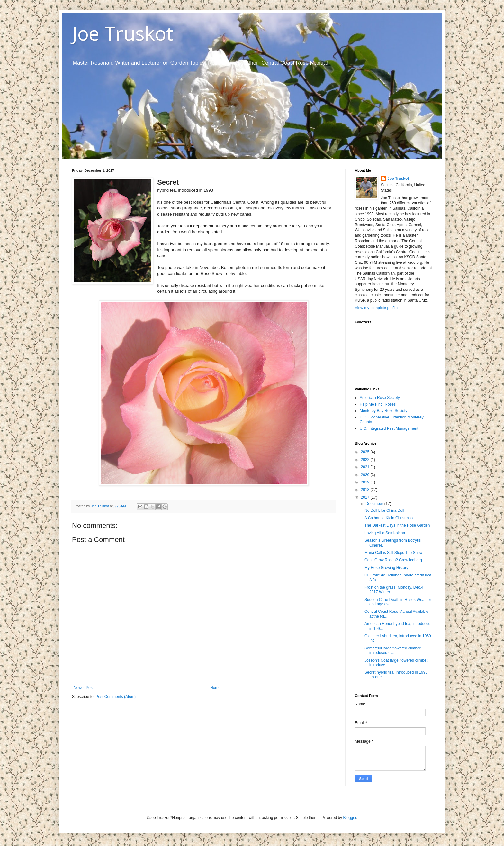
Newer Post (84, 688)
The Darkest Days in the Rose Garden (397, 525)
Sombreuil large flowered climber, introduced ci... (393, 650)
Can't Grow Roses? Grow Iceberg (393, 560)
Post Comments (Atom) (116, 697)
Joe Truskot (122, 33)
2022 (366, 460)
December (375, 504)
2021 (366, 467)
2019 (366, 482)
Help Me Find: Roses (378, 404)
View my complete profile (376, 308)
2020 (366, 475)
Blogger (350, 818)
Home (215, 688)
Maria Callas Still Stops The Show (394, 553)
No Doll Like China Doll (384, 510)
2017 (366, 497)
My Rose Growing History (386, 568)
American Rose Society (380, 398)
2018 (366, 490)
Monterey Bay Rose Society (383, 411)
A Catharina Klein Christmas (389, 518)
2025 (366, 452)
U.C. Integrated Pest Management (389, 428)
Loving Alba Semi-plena (385, 533)
